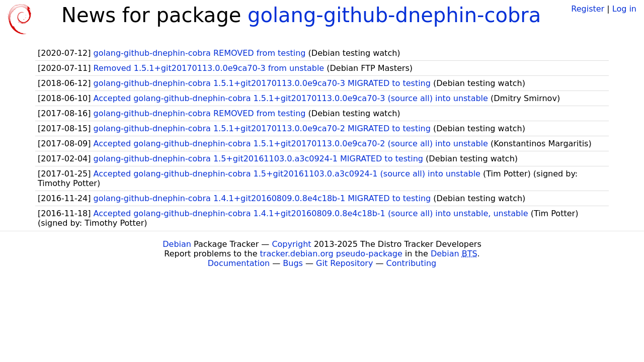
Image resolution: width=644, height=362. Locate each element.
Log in (624, 9)
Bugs (293, 263)
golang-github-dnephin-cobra (394, 15)
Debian (177, 244)
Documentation (239, 263)
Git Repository (344, 263)
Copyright (291, 244)
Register (588, 9)
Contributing (412, 263)
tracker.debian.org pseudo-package (331, 254)
